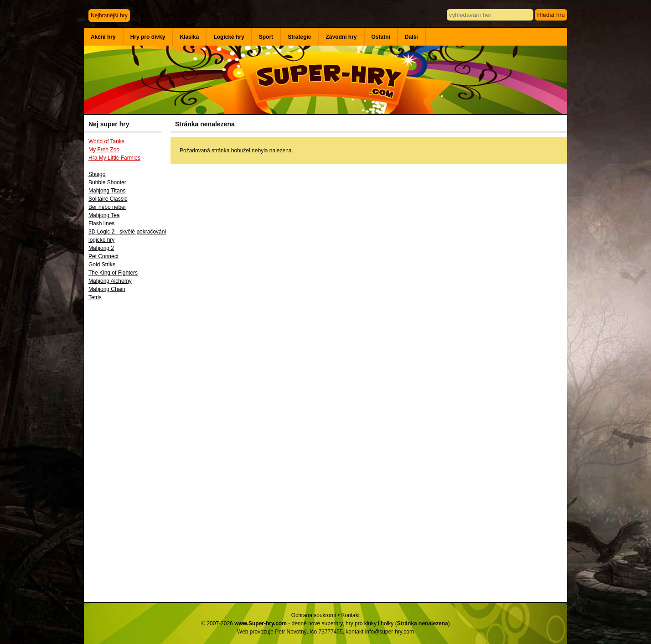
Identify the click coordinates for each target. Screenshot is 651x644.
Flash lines (101, 223)
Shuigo (97, 174)
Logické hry (229, 37)
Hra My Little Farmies (114, 158)
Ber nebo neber (107, 207)
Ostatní (381, 37)
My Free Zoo (104, 150)
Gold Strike (102, 265)
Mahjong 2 (101, 248)
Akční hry (103, 37)
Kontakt (350, 615)
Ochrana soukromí (314, 615)
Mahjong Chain (107, 289)
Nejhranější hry (109, 16)
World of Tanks (106, 141)
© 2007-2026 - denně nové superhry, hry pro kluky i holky (297, 623)
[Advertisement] (127, 455)
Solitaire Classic (108, 199)
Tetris (95, 297)
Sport (266, 37)
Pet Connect (103, 256)
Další (411, 37)
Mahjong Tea (104, 215)
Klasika (189, 37)
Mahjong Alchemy (110, 281)
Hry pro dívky (148, 37)
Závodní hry (341, 37)
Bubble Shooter (107, 182)
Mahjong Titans (107, 191)
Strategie (299, 37)
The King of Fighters (113, 273)
